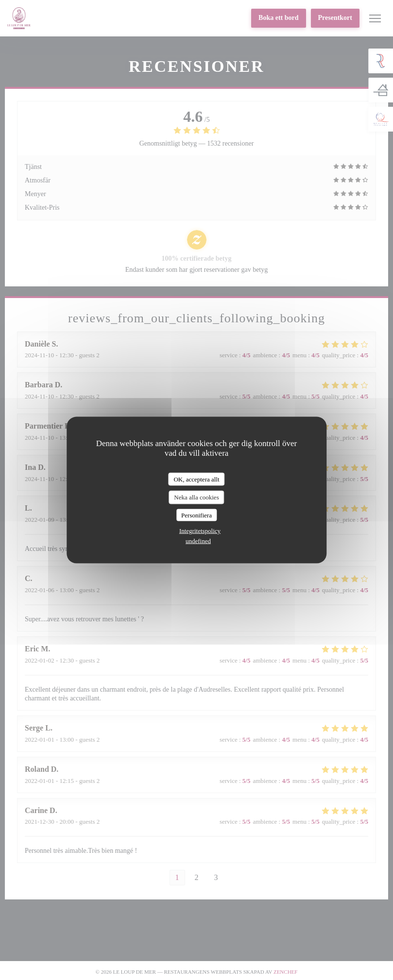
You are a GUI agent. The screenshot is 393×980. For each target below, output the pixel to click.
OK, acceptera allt (196, 479)
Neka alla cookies (196, 497)
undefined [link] (198, 541)
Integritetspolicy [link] (200, 531)
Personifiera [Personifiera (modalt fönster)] (196, 515)
